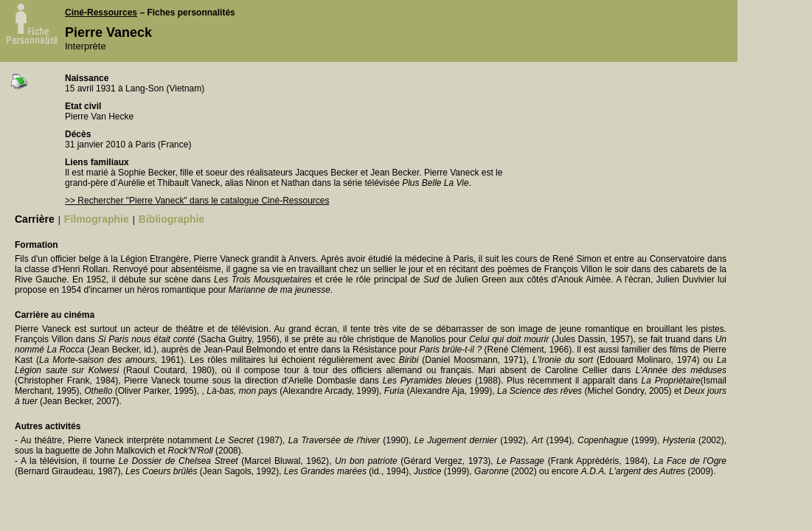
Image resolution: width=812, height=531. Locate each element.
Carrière (35, 219)
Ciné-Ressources (101, 13)
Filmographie (97, 219)
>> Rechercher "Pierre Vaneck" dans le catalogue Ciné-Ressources (197, 201)
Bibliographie (171, 219)
